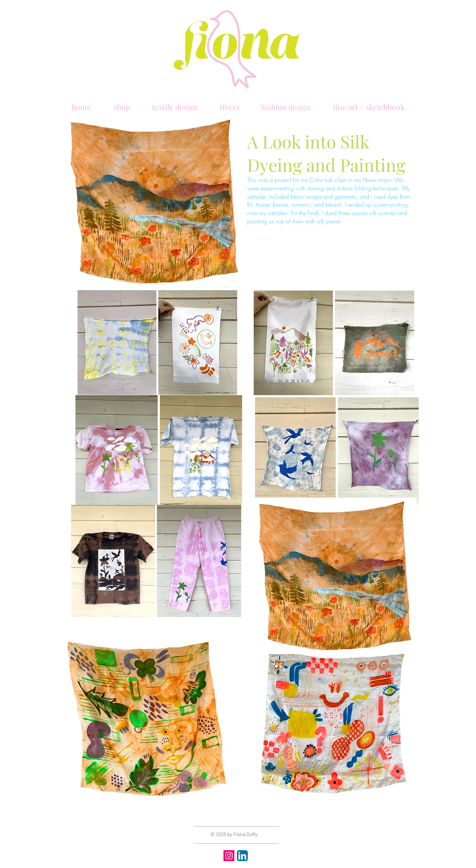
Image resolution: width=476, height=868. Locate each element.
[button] (81, 104)
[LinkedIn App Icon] (242, 856)
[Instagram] (229, 856)
